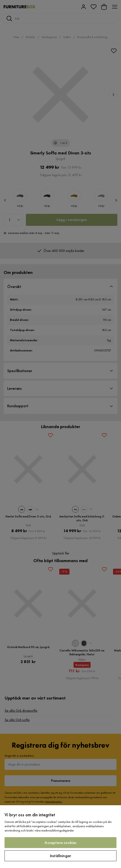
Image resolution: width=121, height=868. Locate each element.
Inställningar (60, 856)
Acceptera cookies (60, 842)
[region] (60, 837)
